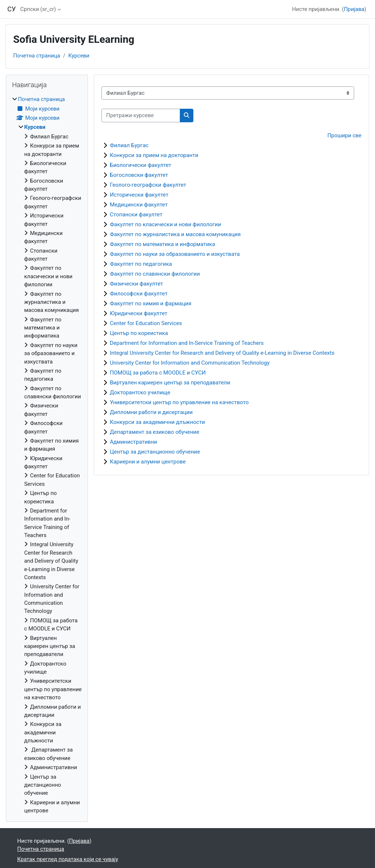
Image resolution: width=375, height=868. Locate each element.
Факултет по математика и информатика (162, 244)
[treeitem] (47, 455)
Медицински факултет (139, 205)
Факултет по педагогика (141, 264)
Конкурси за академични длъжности (157, 422)
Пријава (354, 9)
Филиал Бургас (129, 145)
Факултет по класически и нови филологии (166, 224)
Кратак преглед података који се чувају (68, 859)
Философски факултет (139, 294)
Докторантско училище (140, 392)
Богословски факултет (139, 175)
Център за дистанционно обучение (155, 452)
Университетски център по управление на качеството (179, 402)
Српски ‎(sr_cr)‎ (38, 9)
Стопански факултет (136, 215)
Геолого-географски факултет (148, 185)
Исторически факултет (139, 195)
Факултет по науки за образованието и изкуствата (175, 254)
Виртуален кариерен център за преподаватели (170, 383)
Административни (133, 442)
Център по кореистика (139, 333)
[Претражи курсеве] (141, 115)
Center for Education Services (146, 323)
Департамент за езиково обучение (155, 432)
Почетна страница (37, 56)
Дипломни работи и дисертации (151, 412)
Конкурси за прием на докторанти (154, 155)
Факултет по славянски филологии (155, 274)
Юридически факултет (139, 313)
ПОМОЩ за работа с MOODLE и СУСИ (158, 373)
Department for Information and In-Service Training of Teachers (187, 343)
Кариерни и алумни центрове (148, 462)
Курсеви (79, 56)
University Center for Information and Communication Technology (190, 363)
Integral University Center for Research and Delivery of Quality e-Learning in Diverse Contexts (222, 353)
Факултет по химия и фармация (151, 303)
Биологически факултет (141, 165)
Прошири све (344, 135)
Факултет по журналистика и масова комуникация (175, 234)
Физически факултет (136, 284)
